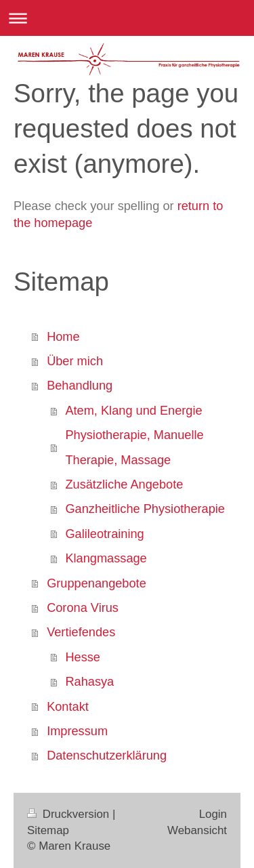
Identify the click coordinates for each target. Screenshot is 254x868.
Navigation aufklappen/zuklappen (127, 18)
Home (63, 337)
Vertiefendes (81, 632)
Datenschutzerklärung (107, 756)
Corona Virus (83, 608)
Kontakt (68, 707)
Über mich (75, 361)
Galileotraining (104, 534)
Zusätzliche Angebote (124, 484)
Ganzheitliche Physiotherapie (145, 509)
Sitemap (48, 830)
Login (213, 814)
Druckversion (70, 814)
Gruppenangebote (97, 583)
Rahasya (89, 682)
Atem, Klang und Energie (133, 411)
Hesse (83, 657)
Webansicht (197, 830)
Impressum (77, 731)
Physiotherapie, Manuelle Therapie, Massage (134, 447)
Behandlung (80, 386)
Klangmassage (106, 558)
